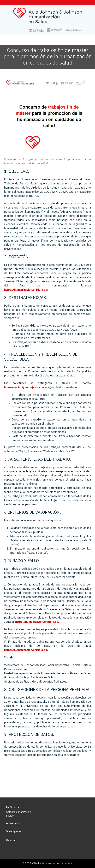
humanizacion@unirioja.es (21, 387)
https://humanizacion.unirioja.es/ (26, 290)
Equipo (10, 816)
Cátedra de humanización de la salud (52, 863)
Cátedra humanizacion (19, 812)
